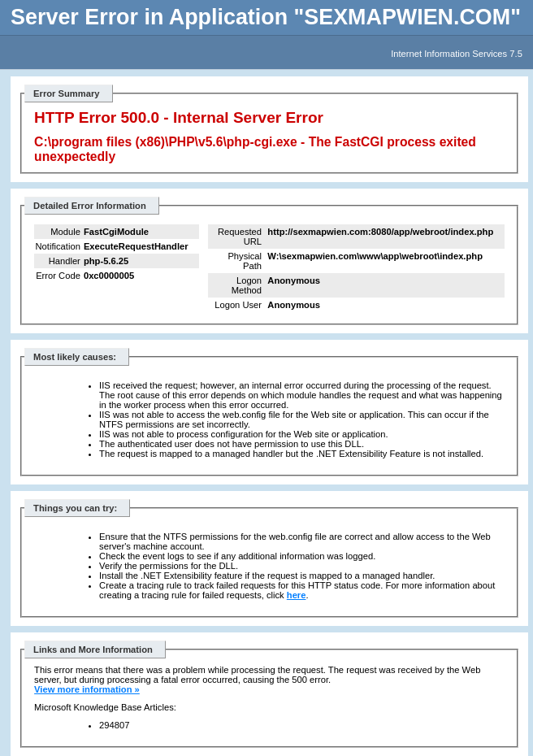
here (297, 595)
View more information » (87, 689)
